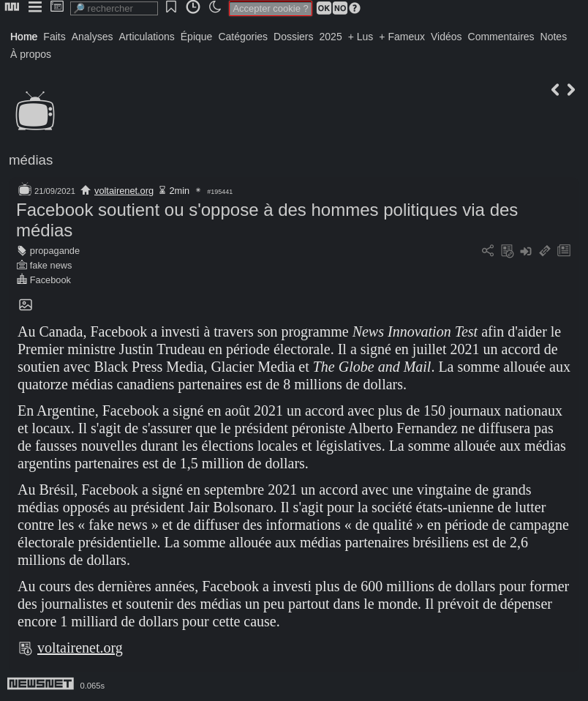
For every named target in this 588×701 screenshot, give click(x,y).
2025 (331, 37)
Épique (197, 37)
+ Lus (361, 37)
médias (31, 160)
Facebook (50, 280)
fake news (51, 265)
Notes (554, 37)
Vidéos (446, 37)
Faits (54, 37)
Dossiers (293, 37)
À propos (31, 54)
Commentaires (501, 37)
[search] (114, 8)
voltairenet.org (124, 191)
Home (24, 37)
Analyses (93, 37)
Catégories (243, 37)
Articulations (147, 37)
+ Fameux (402, 37)
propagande (55, 251)
